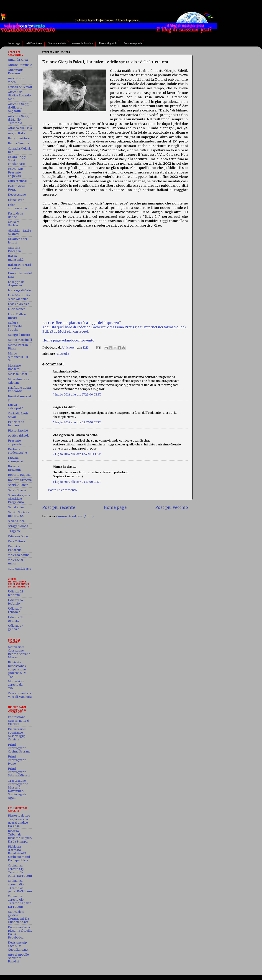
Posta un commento (62, 490)
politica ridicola (19, 436)
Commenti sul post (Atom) (75, 516)
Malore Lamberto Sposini (15, 326)
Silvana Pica (16, 521)
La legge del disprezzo (17, 284)
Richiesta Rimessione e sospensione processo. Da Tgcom (17, 669)
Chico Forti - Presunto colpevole (17, 172)
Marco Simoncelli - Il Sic (18, 357)
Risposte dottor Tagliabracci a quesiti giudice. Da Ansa (19, 821)
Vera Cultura (16, 541)
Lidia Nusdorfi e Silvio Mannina (19, 297)
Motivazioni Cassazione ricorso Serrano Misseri (19, 652)
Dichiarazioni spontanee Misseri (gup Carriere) (17, 734)
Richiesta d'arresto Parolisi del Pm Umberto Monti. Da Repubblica (19, 853)
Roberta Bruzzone (15, 468)
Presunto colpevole (15, 442)
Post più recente (59, 507)
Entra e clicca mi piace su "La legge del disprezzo (81, 323)
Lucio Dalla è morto (17, 316)
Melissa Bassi (17, 374)
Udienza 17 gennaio (15, 627)
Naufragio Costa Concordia (19, 389)
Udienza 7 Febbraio (15, 610)
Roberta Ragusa (19, 475)
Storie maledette (57, 43)
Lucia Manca (17, 309)
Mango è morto (19, 335)
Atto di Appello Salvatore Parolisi (18, 958)
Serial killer (16, 507)
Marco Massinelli (20, 340)
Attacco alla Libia (20, 128)
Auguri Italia (17, 133)
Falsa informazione (17, 207)
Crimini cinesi (17, 181)
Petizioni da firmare (16, 424)
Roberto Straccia (20, 480)
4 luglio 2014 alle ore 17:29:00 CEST (77, 394)
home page (14, 43)
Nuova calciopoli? (15, 406)
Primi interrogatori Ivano (17, 760)
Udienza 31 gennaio (15, 619)
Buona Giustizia (19, 143)
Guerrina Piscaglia (14, 249)
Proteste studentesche (17, 451)
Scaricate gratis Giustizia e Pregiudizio (19, 499)
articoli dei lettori (20, 87)
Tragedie (63, 354)
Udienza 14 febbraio (15, 602)
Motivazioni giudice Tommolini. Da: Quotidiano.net (19, 917)
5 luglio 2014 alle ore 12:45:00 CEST (77, 454)
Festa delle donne (15, 215)
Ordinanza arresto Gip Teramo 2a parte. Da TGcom (20, 886)
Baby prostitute (19, 138)
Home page (115, 507)
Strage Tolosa (18, 526)
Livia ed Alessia (19, 304)
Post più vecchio (172, 507)
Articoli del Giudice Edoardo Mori (19, 95)
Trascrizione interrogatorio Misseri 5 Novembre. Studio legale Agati (18, 789)
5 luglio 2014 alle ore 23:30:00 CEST (77, 482)
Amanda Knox (18, 60)
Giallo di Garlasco (14, 224)
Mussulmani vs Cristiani (18, 381)
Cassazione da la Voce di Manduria (20, 695)
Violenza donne (19, 555)
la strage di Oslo (19, 290)
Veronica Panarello (15, 548)
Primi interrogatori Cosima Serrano (19, 748)
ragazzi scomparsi (15, 459)
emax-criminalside (83, 43)
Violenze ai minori (15, 562)
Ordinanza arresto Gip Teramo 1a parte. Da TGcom (20, 901)
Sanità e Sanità (18, 485)
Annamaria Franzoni (16, 72)
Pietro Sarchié (18, 431)
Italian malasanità (16, 258)
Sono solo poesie (133, 43)
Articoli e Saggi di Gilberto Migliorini (19, 107)
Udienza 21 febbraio (15, 593)
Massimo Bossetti (14, 367)
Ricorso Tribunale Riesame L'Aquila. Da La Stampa (20, 836)
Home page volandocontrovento (68, 340)
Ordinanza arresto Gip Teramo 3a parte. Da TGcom (20, 871)
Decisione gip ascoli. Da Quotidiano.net (18, 946)
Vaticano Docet (18, 536)
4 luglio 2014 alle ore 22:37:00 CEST (77, 422)
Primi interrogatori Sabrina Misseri (19, 772)
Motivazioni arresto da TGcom (16, 685)
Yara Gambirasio (20, 569)
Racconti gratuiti (108, 43)
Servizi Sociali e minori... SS (19, 514)
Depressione (17, 195)
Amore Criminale (20, 65)
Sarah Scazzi (17, 490)
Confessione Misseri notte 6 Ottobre (18, 720)
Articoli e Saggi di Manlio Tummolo (19, 120)
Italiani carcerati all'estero (19, 266)
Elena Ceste (16, 200)
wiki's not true (34, 43)
